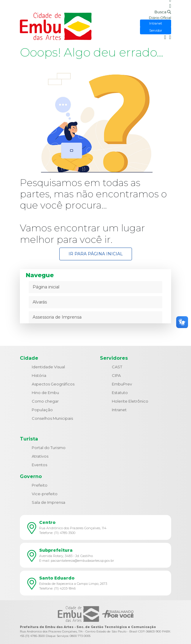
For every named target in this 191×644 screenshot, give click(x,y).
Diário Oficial (160, 18)
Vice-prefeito (45, 494)
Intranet (119, 410)
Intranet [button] (156, 23)
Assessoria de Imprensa (57, 317)
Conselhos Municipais (52, 418)
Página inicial (46, 287)
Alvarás (40, 302)
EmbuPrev (122, 384)
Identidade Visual (48, 367)
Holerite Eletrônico (130, 401)
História (39, 375)
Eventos (39, 465)
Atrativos (40, 456)
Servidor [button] (156, 30)
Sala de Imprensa (48, 502)
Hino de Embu (45, 393)
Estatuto (120, 393)
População (42, 410)
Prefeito (40, 485)
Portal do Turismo (49, 448)
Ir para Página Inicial (96, 254)
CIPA (116, 375)
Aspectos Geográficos (53, 384)
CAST (117, 367)
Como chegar (45, 401)
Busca (163, 12)
